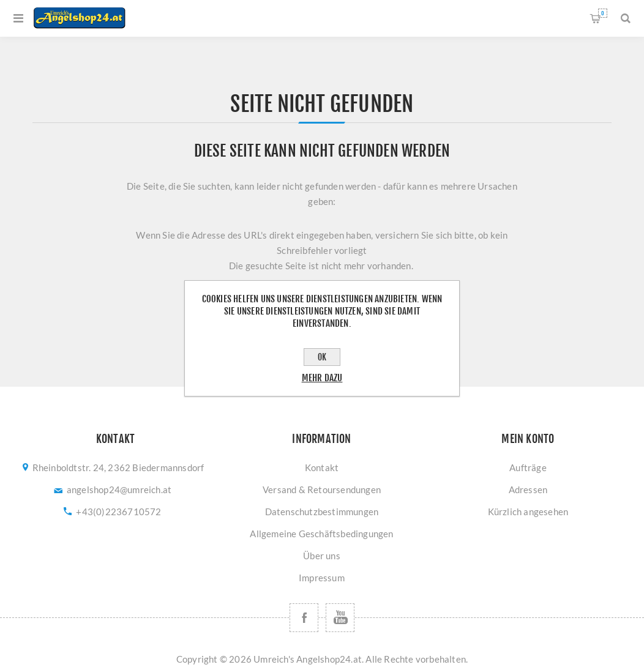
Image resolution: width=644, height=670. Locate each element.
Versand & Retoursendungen (322, 489)
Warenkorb (603, 13)
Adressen (528, 489)
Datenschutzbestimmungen (322, 512)
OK (322, 357)
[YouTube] (340, 618)
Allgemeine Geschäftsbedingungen (321, 534)
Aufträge (528, 467)
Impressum (322, 578)
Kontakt (322, 467)
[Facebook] (304, 618)
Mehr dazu (322, 378)
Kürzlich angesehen (528, 512)
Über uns (322, 556)
